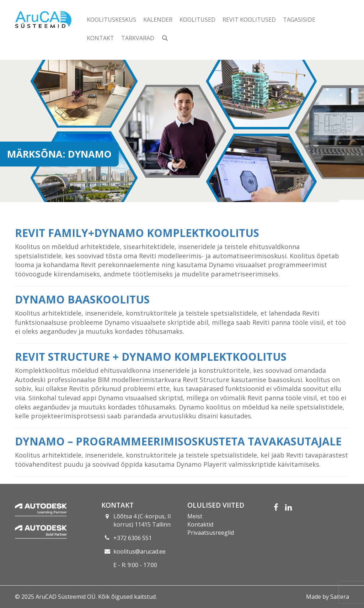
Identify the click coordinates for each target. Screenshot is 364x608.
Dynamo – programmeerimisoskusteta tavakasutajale (178, 441)
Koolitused (197, 20)
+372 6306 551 (133, 538)
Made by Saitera (328, 597)
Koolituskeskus (111, 20)
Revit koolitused (249, 20)
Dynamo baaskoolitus (82, 299)
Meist (195, 516)
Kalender (158, 20)
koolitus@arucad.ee (140, 551)
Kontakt (100, 38)
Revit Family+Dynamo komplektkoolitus (137, 233)
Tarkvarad (138, 38)
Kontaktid (200, 524)
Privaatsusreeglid (211, 533)
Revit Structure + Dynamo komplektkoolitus (151, 357)
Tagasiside (299, 20)
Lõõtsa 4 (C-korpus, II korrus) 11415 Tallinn (142, 520)
